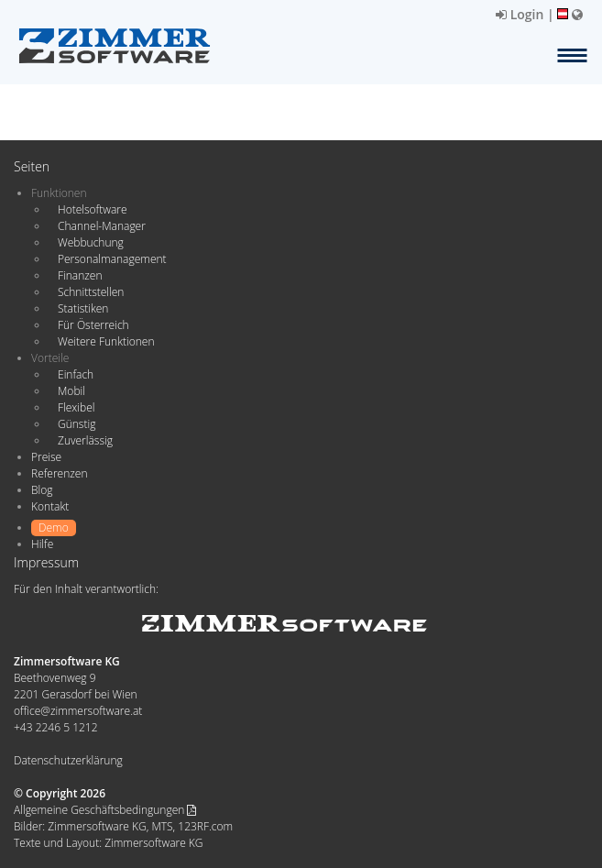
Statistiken (83, 308)
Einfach (76, 374)
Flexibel (76, 407)
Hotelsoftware (93, 209)
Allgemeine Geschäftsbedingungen (105, 810)
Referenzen (59, 473)
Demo (54, 527)
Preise (46, 457)
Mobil (71, 391)
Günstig (77, 424)
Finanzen (80, 275)
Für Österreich (93, 325)
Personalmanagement (112, 259)
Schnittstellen (91, 292)
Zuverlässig (85, 440)
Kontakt (50, 506)
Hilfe (42, 544)
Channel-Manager (102, 226)
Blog (42, 490)
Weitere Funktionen (106, 341)
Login (520, 14)
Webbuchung (91, 242)
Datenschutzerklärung (68, 760)
